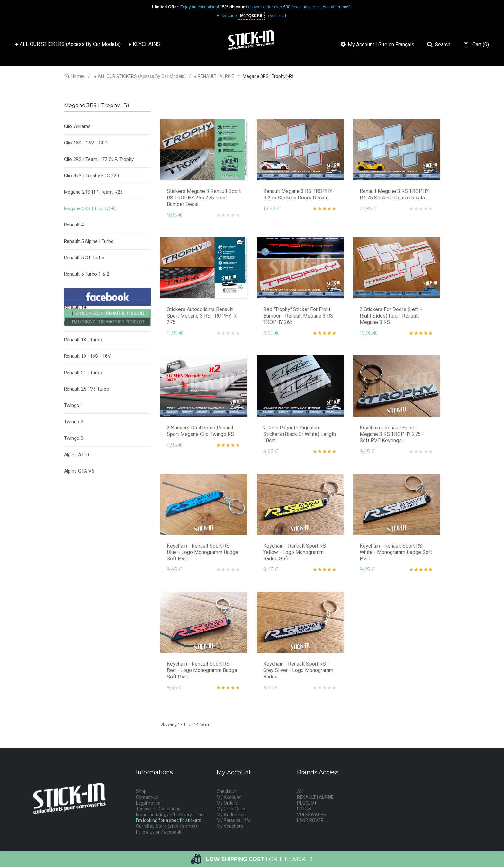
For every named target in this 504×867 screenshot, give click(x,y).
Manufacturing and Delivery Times (171, 815)
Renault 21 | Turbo (83, 373)
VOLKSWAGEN (312, 815)
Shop (141, 791)
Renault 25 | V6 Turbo (87, 389)
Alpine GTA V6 (79, 471)
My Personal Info (234, 820)
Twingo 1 (74, 405)
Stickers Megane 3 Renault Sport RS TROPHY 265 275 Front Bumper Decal (204, 198)
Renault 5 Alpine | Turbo (89, 241)
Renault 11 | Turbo (83, 291)
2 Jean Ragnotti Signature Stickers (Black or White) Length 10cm (300, 434)
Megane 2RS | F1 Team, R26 (93, 192)
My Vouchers (230, 826)
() (480, 45)
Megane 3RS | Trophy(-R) (90, 208)
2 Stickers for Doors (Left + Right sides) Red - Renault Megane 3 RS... (391, 316)
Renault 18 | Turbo (83, 340)
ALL (301, 791)
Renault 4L (75, 225)
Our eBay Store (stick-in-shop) (166, 826)
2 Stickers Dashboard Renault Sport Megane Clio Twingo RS (200, 431)
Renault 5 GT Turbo (84, 258)
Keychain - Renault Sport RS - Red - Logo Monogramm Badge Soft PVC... (202, 670)
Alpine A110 (76, 455)
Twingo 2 (74, 422)
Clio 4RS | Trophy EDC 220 (91, 176)
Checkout (226, 791)
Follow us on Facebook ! (160, 832)
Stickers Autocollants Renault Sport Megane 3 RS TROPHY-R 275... (202, 316)
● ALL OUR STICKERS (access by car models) (140, 76)
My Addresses (231, 815)
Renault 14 (75, 307)
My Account (229, 797)
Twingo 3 (74, 438)
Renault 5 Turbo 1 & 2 (87, 274)
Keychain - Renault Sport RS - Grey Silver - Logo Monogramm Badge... (298, 670)
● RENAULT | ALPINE (214, 76)
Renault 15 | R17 (81, 323)
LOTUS (304, 809)
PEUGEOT (307, 803)
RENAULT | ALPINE (315, 797)
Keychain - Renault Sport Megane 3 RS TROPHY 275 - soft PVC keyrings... (392, 434)
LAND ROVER (310, 820)
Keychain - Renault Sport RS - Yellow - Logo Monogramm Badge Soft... (296, 552)
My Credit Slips (232, 809)
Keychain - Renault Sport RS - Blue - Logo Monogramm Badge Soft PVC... (203, 552)
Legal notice (148, 803)
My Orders (227, 803)
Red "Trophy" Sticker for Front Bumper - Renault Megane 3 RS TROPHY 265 (298, 316)
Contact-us (147, 797)
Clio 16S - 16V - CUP (86, 143)
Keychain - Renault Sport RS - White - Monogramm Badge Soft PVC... (396, 552)
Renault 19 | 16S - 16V (87, 356)
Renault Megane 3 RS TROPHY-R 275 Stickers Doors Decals (299, 194)
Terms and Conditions (158, 809)
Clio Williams (77, 126)
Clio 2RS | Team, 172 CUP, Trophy (99, 159)
